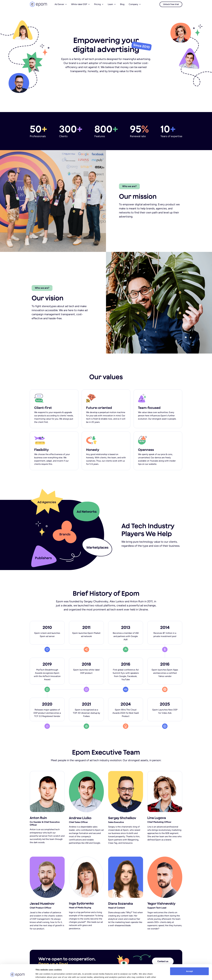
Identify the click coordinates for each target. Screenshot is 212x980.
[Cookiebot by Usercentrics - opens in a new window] (18, 975)
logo (38, 4)
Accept (189, 958)
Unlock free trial (171, 4)
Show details (42, 975)
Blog (122, 4)
